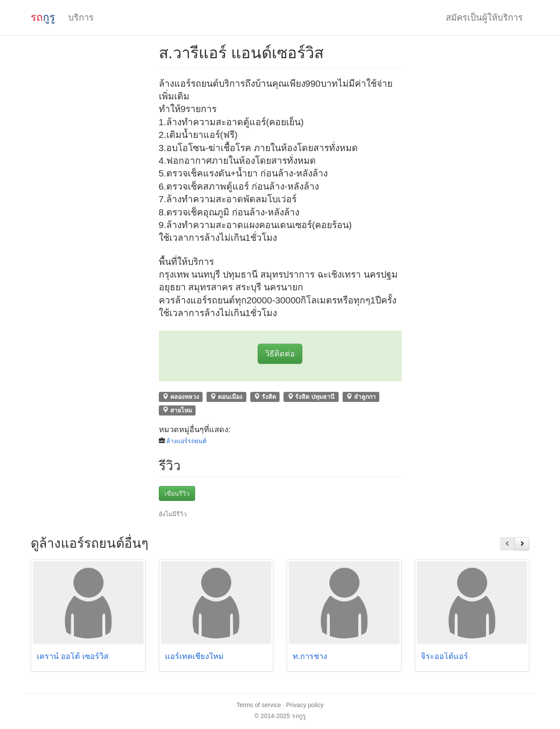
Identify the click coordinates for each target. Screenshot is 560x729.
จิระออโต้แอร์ (444, 656)
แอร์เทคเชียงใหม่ (194, 656)
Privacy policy (305, 705)
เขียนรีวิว (177, 493)
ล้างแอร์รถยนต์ (186, 441)
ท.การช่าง (310, 656)
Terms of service (259, 705)
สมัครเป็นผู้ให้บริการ (484, 18)
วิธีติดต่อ (280, 354)
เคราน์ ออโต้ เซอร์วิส (73, 656)
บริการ (81, 18)
